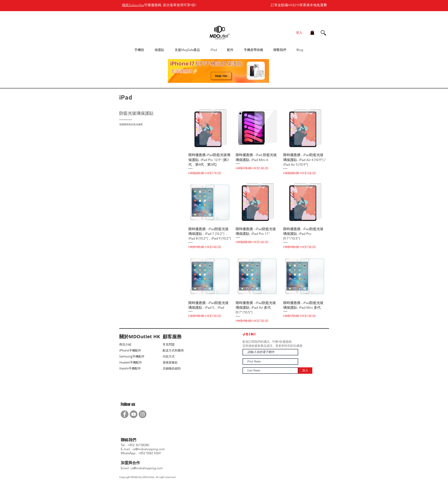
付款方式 (169, 356)
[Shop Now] (221, 76)
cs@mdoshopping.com (147, 468)
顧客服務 (172, 336)
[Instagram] (143, 414)
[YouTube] (134, 414)
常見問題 (169, 344)
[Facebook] (125, 414)
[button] (312, 33)
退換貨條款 (170, 362)
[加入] (305, 371)
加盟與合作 (130, 463)
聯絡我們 (128, 440)
